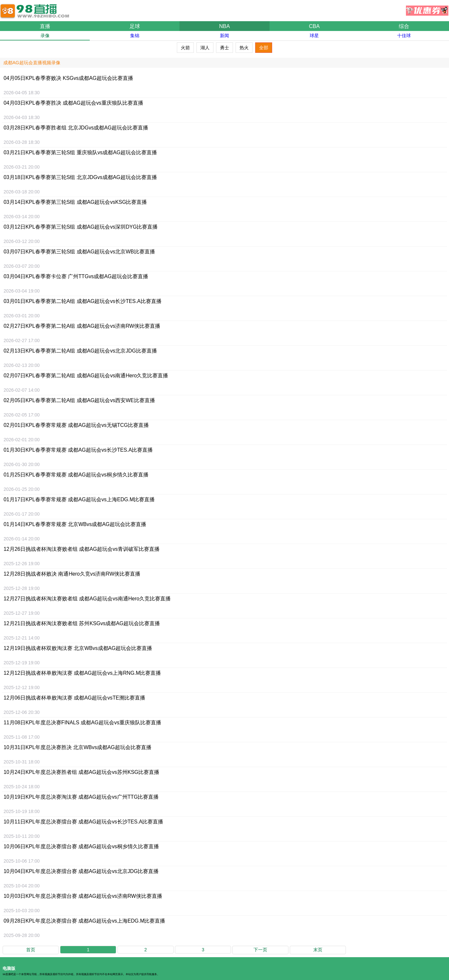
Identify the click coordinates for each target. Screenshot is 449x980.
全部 (264, 48)
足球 (135, 26)
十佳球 (404, 36)
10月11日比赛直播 (83, 822)
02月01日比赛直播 (76, 425)
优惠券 (427, 9)
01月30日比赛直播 (78, 450)
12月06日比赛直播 (74, 698)
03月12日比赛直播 (81, 227)
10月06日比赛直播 (81, 846)
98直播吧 (36, 8)
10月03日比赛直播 (83, 896)
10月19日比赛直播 (81, 797)
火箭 (185, 48)
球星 (314, 36)
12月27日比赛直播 (87, 599)
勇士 (225, 48)
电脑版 (9, 968)
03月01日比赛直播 (83, 301)
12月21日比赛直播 (82, 623)
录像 (45, 36)
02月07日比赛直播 (86, 376)
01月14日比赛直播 (75, 524)
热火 (244, 48)
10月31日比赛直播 (77, 747)
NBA (225, 26)
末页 (318, 950)
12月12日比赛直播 (82, 673)
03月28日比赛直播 (76, 128)
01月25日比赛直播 (76, 475)
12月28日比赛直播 (72, 574)
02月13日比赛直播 (80, 351)
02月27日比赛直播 (82, 326)
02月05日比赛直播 (79, 400)
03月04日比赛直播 (76, 276)
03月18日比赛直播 (80, 177)
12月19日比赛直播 (78, 648)
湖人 (205, 48)
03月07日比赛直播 (79, 252)
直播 (45, 26)
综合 (404, 26)
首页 (31, 950)
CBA (314, 26)
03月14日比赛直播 (75, 202)
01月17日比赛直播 (79, 499)
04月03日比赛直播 (73, 103)
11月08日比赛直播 (82, 723)
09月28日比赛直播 (84, 921)
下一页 (260, 950)
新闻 (225, 36)
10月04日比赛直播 (81, 871)
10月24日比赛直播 (81, 772)
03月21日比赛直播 (80, 152)
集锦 (135, 36)
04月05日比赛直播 (68, 78)
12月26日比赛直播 (82, 549)
